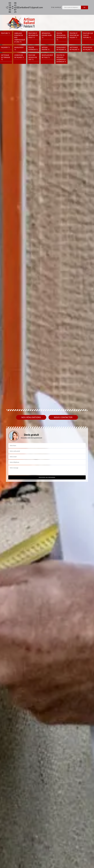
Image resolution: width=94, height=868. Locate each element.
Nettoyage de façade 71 (75, 48)
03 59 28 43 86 (7, 7)
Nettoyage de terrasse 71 (6, 57)
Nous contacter (63, 417)
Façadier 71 (5, 47)
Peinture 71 (5, 33)
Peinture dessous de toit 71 (33, 57)
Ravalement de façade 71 (61, 48)
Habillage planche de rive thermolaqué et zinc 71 (20, 38)
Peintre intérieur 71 (33, 48)
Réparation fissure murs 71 (47, 35)
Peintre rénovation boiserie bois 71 (61, 36)
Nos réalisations (31, 417)
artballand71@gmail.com (29, 7)
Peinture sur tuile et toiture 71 (88, 35)
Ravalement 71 (19, 48)
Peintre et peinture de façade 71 (74, 35)
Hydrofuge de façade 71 (19, 56)
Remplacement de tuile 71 (47, 56)
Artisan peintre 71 (46, 48)
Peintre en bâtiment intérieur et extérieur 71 (61, 58)
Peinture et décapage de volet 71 (33, 35)
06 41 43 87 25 (13, 7)
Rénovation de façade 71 (88, 48)
